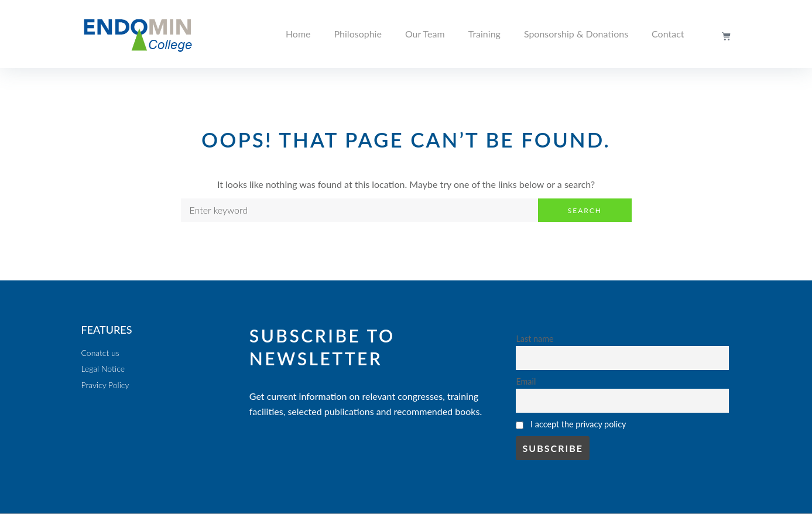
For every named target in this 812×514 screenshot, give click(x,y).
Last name (535, 339)
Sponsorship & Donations (576, 34)
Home (298, 34)
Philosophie (358, 34)
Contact (668, 34)
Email (526, 381)
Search (585, 210)
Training (484, 34)
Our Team (425, 34)
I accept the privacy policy (578, 424)
